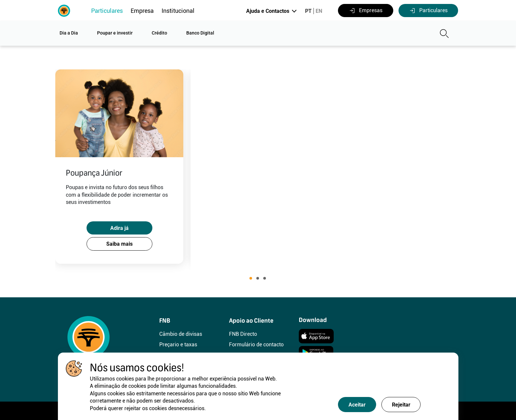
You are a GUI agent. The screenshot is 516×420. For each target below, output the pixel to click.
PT (308, 11)
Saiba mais (122, 243)
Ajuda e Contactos (268, 11)
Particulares (107, 11)
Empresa (142, 11)
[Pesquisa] (395, 34)
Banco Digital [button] (200, 33)
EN (319, 11)
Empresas (366, 11)
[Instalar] (316, 336)
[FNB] (64, 10)
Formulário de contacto (256, 345)
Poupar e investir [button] (115, 33)
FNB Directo (243, 334)
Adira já (122, 224)
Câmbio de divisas (181, 334)
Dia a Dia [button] (69, 33)
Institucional (178, 11)
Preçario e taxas (178, 345)
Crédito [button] (159, 33)
